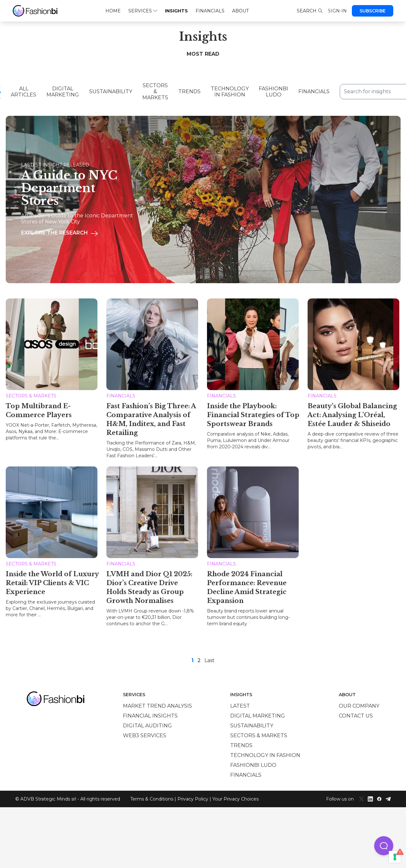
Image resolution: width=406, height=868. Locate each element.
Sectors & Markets (155, 91)
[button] (384, 846)
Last (210, 660)
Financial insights (150, 716)
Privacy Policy (193, 799)
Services (143, 11)
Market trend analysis (157, 706)
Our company (359, 706)
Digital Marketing (63, 92)
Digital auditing (147, 726)
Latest (240, 706)
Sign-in (337, 11)
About (240, 11)
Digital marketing (258, 716)
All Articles (24, 92)
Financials (210, 11)
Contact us (356, 716)
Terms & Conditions (152, 799)
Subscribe (373, 11)
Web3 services (145, 735)
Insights (176, 11)
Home (113, 11)
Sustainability (111, 91)
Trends (189, 91)
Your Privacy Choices (235, 799)
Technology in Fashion (230, 92)
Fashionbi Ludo (274, 92)
